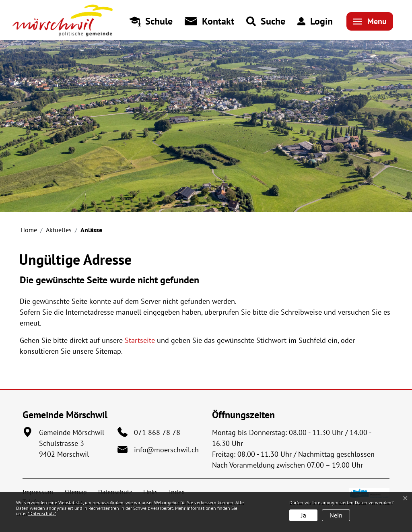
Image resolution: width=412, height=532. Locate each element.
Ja (304, 515)
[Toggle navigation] (370, 21)
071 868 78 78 (157, 432)
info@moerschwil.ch (166, 450)
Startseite (140, 340)
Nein (336, 515)
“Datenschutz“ (42, 513)
